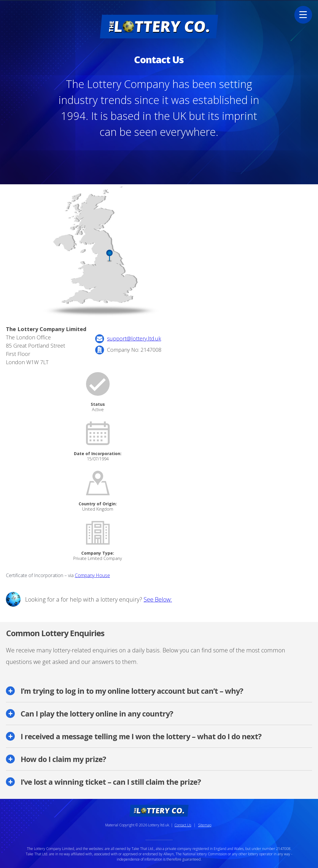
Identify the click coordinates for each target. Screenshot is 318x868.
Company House (92, 575)
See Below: (158, 599)
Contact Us (183, 825)
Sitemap (205, 825)
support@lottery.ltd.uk (134, 338)
